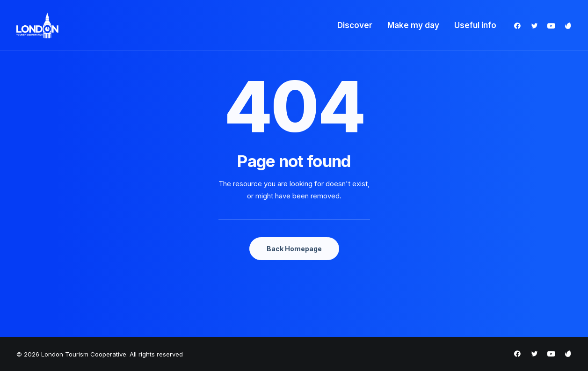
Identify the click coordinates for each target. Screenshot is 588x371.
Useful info (475, 25)
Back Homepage (294, 249)
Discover (355, 25)
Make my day (413, 25)
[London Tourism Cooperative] (38, 25)
